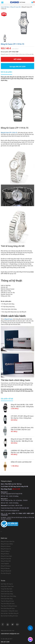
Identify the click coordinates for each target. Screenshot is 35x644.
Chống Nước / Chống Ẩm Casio (9, 611)
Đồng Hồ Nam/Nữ (6, 561)
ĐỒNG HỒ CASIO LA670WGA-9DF (21, 462)
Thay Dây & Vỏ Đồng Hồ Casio (9, 606)
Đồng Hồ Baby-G (5, 551)
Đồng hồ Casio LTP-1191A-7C (13, 44)
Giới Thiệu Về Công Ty (7, 584)
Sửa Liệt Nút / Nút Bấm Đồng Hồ (10, 613)
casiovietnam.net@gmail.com (10, 634)
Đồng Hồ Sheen (5, 554)
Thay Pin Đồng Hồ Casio (7, 601)
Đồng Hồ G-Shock (6, 546)
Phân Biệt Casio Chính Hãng (8, 596)
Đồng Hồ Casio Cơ (6, 549)
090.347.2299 (5, 642)
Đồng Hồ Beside (5, 568)
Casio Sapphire (5, 564)
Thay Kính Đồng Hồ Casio (8, 604)
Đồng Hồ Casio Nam (6, 556)
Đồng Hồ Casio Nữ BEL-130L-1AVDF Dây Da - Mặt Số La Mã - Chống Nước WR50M (22, 406)
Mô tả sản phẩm (7, 72)
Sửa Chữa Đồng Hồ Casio (8, 609)
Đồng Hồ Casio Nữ (6, 559)
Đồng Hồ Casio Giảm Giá (8, 541)
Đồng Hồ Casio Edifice (7, 544)
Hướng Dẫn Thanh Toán (7, 586)
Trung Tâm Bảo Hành (7, 589)
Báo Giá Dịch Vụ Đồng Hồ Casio (9, 616)
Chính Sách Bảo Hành (7, 591)
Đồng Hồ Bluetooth (6, 571)
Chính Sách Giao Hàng (7, 594)
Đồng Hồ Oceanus (6, 566)
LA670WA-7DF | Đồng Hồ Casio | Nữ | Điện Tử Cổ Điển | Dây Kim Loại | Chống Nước (22, 429)
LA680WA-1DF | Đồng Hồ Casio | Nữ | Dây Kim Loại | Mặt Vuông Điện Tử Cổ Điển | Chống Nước (22, 452)
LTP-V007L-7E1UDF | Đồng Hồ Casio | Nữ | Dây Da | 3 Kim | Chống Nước (22, 417)
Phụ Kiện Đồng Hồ (6, 573)
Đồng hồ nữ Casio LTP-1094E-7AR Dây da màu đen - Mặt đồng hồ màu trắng (22, 440)
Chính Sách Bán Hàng (7, 599)
